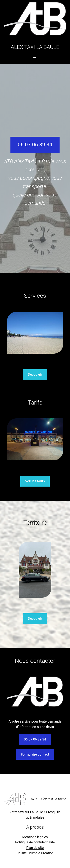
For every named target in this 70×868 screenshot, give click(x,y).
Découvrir (35, 374)
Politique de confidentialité (35, 842)
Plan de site (35, 848)
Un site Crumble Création (35, 853)
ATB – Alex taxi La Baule (48, 799)
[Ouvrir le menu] (35, 57)
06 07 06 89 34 (35, 145)
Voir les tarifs (35, 481)
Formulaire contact (35, 754)
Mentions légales (35, 837)
